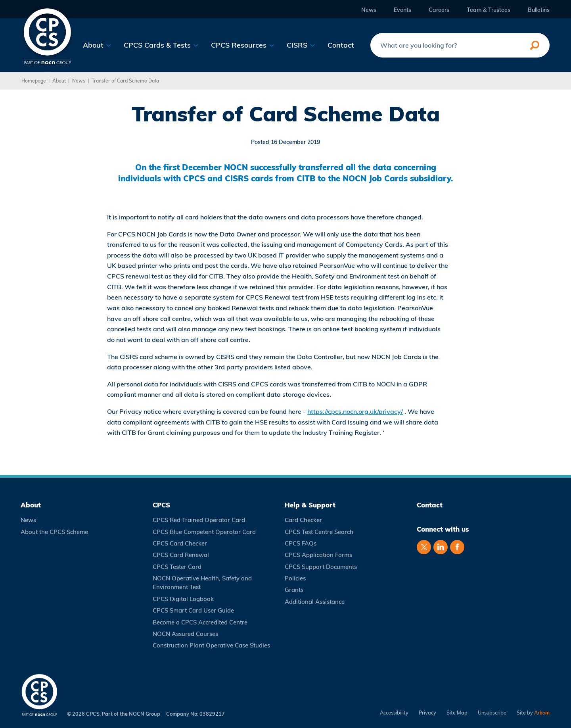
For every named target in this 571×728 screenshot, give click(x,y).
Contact (341, 45)
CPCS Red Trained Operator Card (199, 520)
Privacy (427, 713)
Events (402, 10)
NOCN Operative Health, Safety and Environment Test (202, 583)
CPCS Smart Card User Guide (193, 610)
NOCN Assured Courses (185, 634)
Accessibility (394, 713)
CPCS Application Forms (318, 555)
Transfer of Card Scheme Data (125, 81)
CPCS (161, 505)
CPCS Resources (243, 45)
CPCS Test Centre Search (319, 532)
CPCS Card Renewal (181, 555)
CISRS (301, 45)
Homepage (34, 81)
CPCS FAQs (301, 543)
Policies (295, 578)
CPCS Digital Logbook (183, 599)
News (369, 10)
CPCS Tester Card (177, 567)
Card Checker (303, 520)
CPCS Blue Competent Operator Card (204, 532)
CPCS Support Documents (321, 567)
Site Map (457, 713)
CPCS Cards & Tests (161, 45)
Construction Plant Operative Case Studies (211, 645)
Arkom (542, 713)
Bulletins (539, 10)
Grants (294, 590)
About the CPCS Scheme (54, 532)
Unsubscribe (492, 713)
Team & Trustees (489, 10)
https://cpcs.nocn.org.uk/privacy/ (355, 411)
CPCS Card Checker (180, 543)
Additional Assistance (315, 602)
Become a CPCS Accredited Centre (200, 622)
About (97, 45)
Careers (439, 10)
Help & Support (310, 505)
